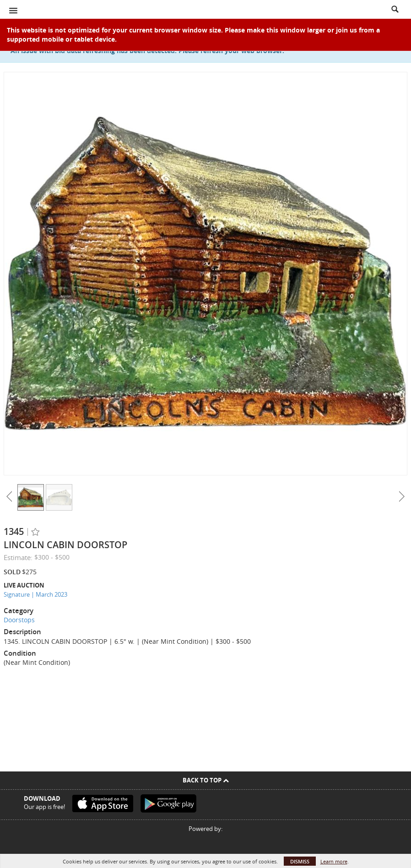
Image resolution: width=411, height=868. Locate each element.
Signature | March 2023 (35, 594)
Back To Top (206, 780)
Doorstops (19, 620)
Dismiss (300, 861)
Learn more (334, 861)
